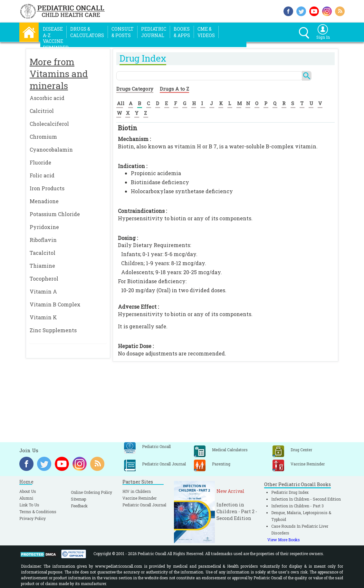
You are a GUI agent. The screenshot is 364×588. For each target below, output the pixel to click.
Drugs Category (135, 89)
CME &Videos (206, 32)
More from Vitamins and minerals (59, 74)
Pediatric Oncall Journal (144, 505)
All (121, 103)
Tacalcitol (43, 253)
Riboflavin (43, 240)
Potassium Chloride (55, 214)
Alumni (26, 498)
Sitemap (78, 499)
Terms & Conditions (38, 512)
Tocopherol (44, 279)
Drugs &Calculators (87, 32)
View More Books (284, 540)
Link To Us (29, 505)
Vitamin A (43, 291)
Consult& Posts (123, 32)
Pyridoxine (44, 227)
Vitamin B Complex (55, 304)
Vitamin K (43, 317)
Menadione (44, 201)
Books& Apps (182, 32)
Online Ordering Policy (91, 492)
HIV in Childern (137, 491)
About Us (28, 491)
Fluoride (40, 162)
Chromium (43, 137)
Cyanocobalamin (51, 149)
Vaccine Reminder (139, 498)
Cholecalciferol (49, 124)
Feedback (79, 506)
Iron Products (47, 188)
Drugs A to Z (174, 89)
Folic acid (42, 175)
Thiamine (42, 266)
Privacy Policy (33, 518)
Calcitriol (42, 111)
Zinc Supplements (53, 330)
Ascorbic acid (47, 98)
